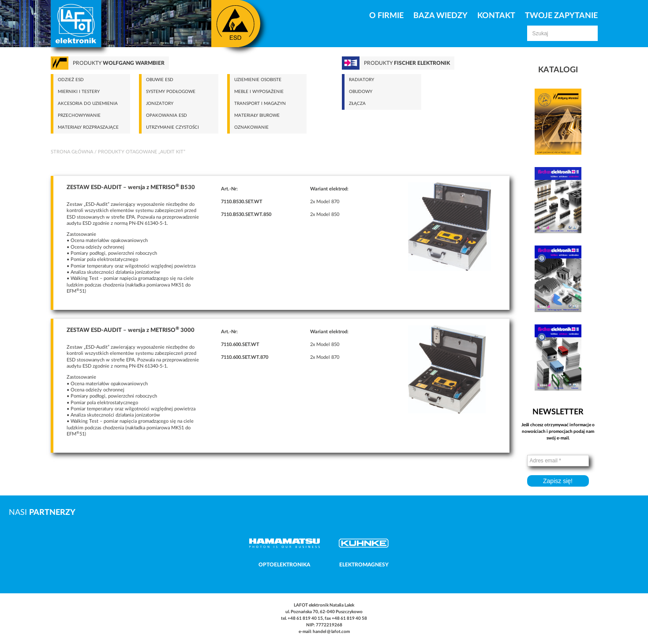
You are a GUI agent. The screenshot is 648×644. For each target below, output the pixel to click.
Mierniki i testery (79, 92)
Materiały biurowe (257, 115)
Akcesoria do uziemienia (88, 104)
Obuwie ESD (160, 80)
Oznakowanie (251, 127)
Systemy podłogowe (171, 92)
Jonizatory (160, 104)
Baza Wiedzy (440, 16)
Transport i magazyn (260, 104)
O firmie (386, 16)
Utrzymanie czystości (172, 127)
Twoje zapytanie (561, 16)
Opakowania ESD (167, 115)
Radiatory (361, 80)
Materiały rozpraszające (88, 127)
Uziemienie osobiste (258, 80)
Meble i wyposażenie (259, 92)
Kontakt (496, 16)
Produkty (119, 63)
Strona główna (72, 152)
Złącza (357, 104)
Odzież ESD (71, 80)
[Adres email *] (558, 461)
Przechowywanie (79, 115)
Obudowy (361, 92)
